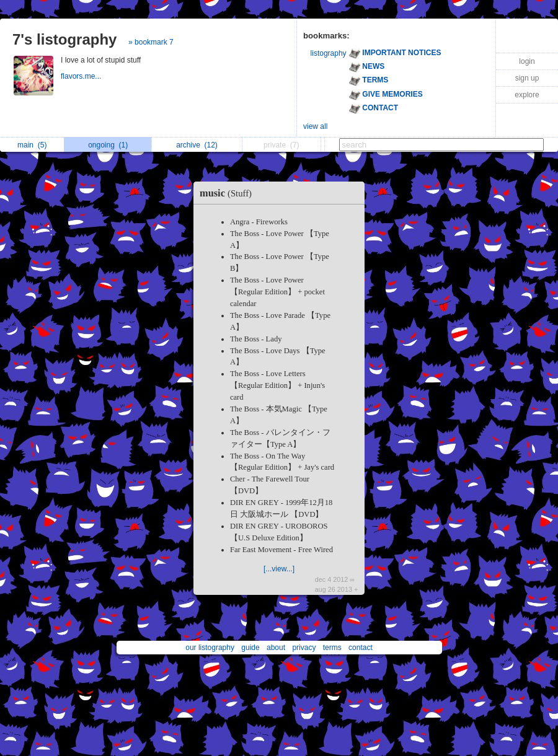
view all (315, 126)
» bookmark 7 (151, 42)
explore (527, 95)
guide (250, 648)
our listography (210, 648)
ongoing (108, 145)
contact (361, 648)
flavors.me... (82, 76)
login (527, 61)
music (229, 193)
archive (197, 145)
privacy (304, 648)
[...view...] (279, 569)
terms (332, 648)
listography (329, 53)
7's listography (64, 39)
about (276, 648)
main (32, 145)
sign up (527, 78)
